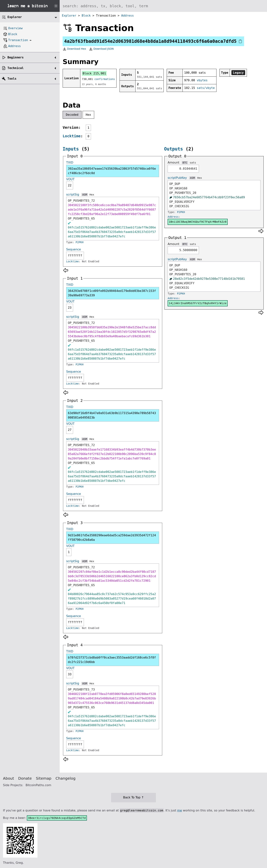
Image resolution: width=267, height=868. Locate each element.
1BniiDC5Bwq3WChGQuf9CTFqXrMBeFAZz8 (198, 222)
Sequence (74, 249)
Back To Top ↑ (133, 797)
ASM (85, 195)
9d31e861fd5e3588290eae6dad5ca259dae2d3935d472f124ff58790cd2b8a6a (112, 538)
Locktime (72, 136)
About (8, 778)
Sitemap (44, 778)
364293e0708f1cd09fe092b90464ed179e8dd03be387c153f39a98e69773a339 (112, 293)
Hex (88, 115)
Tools (12, 79)
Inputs (71, 149)
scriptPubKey (177, 178)
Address (127, 16)
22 (70, 185)
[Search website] (163, 6)
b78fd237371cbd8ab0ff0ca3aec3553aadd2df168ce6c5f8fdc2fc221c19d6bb (112, 660)
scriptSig (73, 194)
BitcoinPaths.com (38, 785)
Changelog (66, 778)
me (179, 810)
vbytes (202, 80)
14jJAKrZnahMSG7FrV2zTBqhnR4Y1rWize (198, 303)
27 (70, 430)
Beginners (16, 57)
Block (86, 16)
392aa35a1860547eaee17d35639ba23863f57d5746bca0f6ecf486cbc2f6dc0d (112, 171)
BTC (185, 163)
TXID (70, 162)
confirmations (105, 79)
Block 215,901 (94, 73)
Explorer (69, 16)
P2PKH (80, 242)
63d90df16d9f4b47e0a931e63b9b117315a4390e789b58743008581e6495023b (112, 415)
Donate (25, 778)
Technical (16, 68)
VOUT (70, 179)
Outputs (173, 149)
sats (193, 163)
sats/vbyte (206, 88)
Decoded (72, 115)
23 (70, 308)
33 (70, 674)
